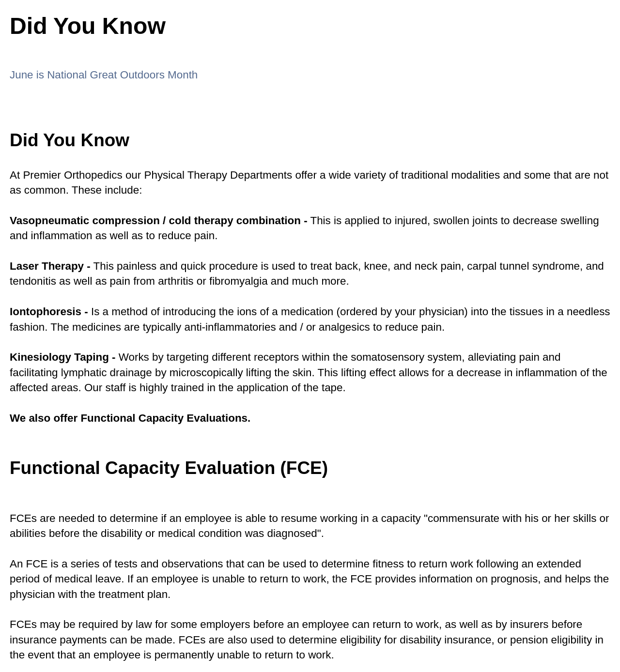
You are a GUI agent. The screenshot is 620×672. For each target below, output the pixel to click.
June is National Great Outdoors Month (104, 75)
